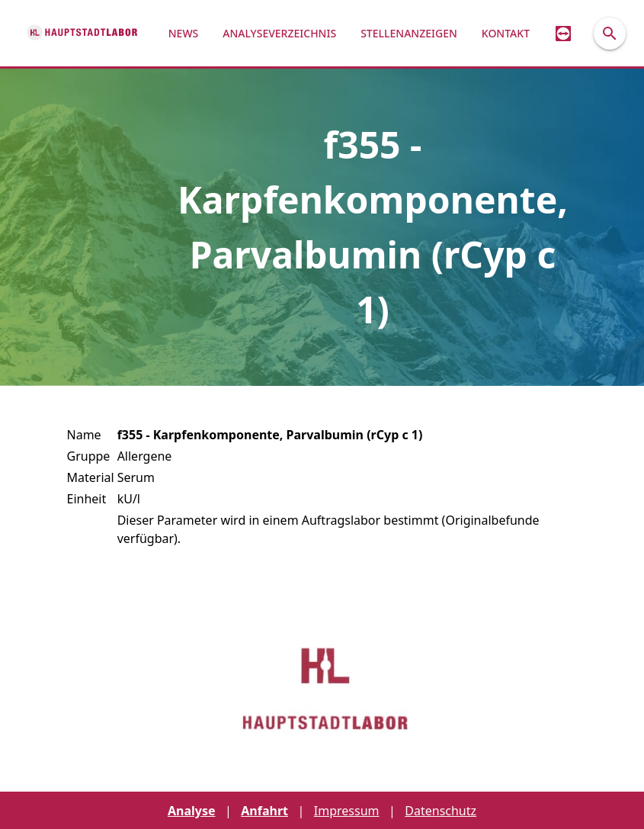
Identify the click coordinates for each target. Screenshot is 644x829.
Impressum (347, 811)
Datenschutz (441, 811)
